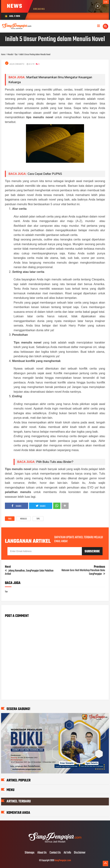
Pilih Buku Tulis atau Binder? (55, 462)
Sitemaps (30, 853)
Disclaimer (80, 853)
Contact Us (55, 853)
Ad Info (67, 853)
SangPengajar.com (63, 860)
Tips (38, 519)
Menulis (23, 519)
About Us (42, 853)
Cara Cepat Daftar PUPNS (45, 174)
